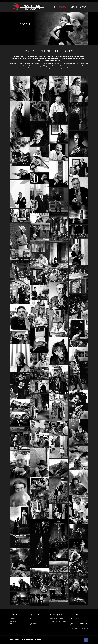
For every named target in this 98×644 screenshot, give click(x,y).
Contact (32, 620)
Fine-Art (12, 627)
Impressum (77, 1)
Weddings (13, 622)
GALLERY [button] (62, 7)
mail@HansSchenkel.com (81, 628)
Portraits (13, 618)
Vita (31, 618)
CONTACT (82, 7)
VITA (73, 7)
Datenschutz (84, 1)
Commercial (13, 620)
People (12, 623)
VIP (11, 625)
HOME (53, 7)
